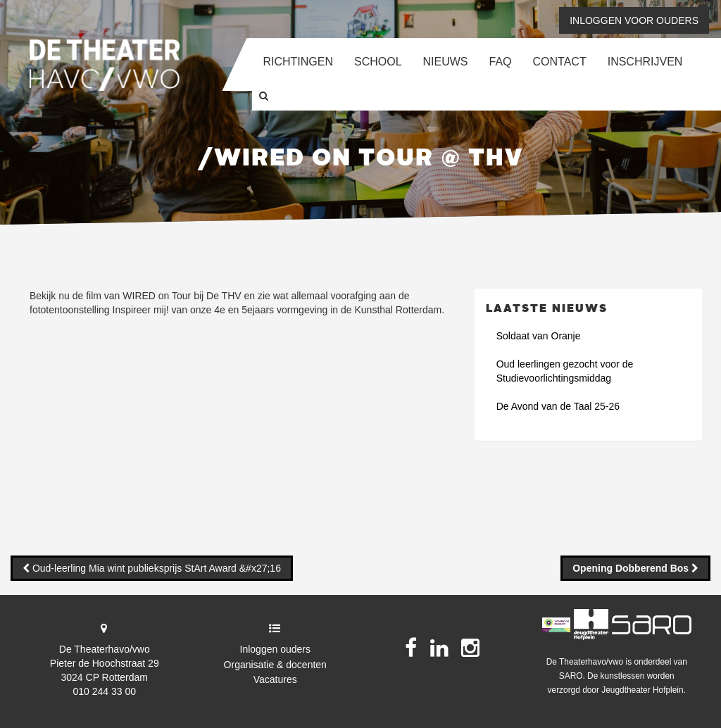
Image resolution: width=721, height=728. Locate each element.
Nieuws (446, 62)
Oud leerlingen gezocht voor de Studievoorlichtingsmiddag (565, 371)
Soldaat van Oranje (539, 336)
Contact (560, 62)
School (378, 62)
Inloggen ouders (275, 649)
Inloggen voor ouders (634, 20)
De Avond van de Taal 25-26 (558, 406)
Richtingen (298, 62)
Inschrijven (645, 62)
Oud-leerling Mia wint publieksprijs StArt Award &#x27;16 (155, 568)
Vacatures (275, 679)
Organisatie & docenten (275, 665)
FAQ (501, 62)
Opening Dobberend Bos (632, 568)
